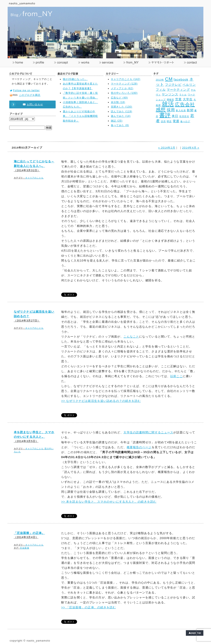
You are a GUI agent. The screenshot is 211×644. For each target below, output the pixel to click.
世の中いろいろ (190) (124, 93)
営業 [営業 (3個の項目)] (178, 99)
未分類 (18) (118, 102)
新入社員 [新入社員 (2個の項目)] (181, 110)
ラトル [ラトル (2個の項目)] (183, 95)
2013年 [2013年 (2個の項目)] (160, 80)
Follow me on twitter (26, 90)
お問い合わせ (30, 104)
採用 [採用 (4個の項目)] (171, 110)
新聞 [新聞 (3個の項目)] (190, 110)
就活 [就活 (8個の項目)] (168, 104)
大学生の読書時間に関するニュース (148, 432)
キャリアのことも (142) (126, 79)
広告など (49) (119, 98)
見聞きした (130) (122, 107)
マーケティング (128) (124, 84)
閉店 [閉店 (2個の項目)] (169, 121)
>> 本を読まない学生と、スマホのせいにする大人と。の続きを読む (109, 502)
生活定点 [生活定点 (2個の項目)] (184, 116)
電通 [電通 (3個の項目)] (176, 121)
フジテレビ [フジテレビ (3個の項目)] (173, 85)
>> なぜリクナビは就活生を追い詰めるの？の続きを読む (101, 401)
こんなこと (131, 337)
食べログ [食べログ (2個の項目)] (185, 121)
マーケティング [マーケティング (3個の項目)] (178, 90)
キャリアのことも (35, 178)
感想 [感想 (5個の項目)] (161, 110)
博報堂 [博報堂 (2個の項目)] (170, 100)
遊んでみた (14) (121, 116)
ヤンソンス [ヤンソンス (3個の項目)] (170, 94)
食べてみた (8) (120, 125)
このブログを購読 (30, 95)
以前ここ (176, 376)
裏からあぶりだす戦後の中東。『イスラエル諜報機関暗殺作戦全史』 (80, 116)
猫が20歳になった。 (75, 79)
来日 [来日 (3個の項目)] (175, 116)
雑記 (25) (117, 121)
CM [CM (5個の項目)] (169, 79)
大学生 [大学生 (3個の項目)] (188, 99)
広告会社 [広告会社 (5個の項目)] (185, 105)
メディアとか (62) (122, 88)
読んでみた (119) (122, 111)
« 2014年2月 (167, 148)
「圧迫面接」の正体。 (29, 533)
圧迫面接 (25, 548)
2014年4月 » (191, 148)
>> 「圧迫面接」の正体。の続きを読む (89, 607)
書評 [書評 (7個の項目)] (165, 115)
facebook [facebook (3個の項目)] (181, 79)
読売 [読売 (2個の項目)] (163, 121)
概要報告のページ (139, 447)
